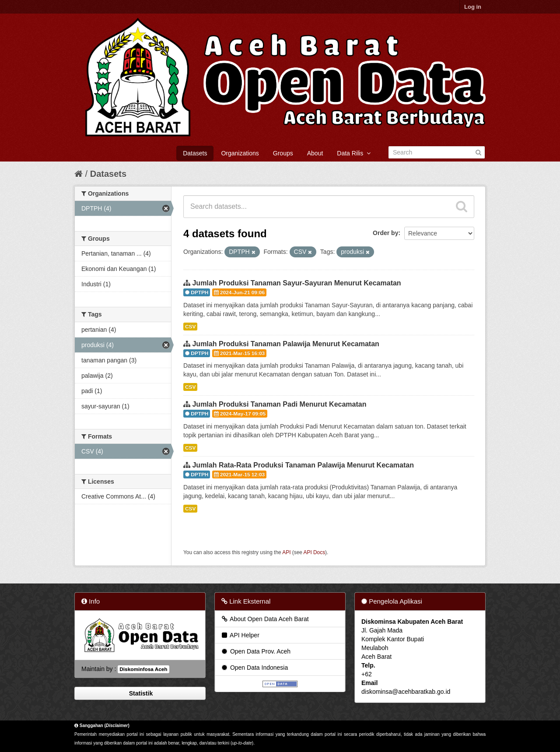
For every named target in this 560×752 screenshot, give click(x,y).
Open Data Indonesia (254, 668)
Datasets (195, 153)
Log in (473, 7)
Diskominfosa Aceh (143, 669)
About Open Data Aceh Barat (265, 619)
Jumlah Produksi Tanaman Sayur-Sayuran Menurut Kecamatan (296, 283)
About (315, 153)
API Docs (315, 552)
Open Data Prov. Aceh (255, 651)
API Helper (240, 635)
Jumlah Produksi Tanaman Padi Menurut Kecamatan (279, 404)
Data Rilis (354, 153)
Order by (385, 233)
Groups (283, 153)
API (286, 552)
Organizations (240, 153)
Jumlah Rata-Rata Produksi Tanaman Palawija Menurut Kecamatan (303, 465)
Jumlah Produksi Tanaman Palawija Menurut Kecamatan (285, 344)
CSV (190, 327)
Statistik (140, 693)
